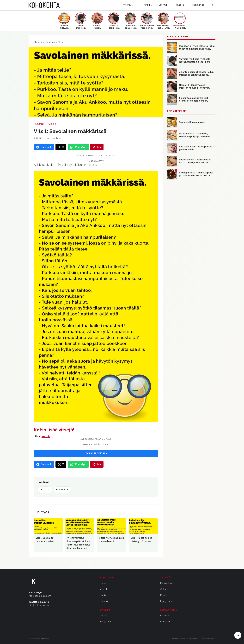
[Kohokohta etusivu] (44, 5)
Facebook (165, 616)
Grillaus (164, 589)
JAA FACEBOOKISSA (96, 453)
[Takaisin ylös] (238, 635)
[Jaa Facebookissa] (44, 147)
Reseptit (165, 595)
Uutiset (146, 5)
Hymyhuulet (167, 601)
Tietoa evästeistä (208, 639)
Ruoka (181, 5)
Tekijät (103, 616)
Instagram (165, 622)
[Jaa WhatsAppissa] (78, 147)
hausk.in (46, 436)
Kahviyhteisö (167, 583)
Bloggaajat (105, 622)
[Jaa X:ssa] (61, 147)
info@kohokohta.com (40, 596)
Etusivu (128, 5)
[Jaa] (97, 147)
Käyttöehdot (193, 639)
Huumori (199, 5)
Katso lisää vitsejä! (54, 430)
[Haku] (212, 5)
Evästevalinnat (178, 639)
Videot (164, 5)
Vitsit (61, 42)
